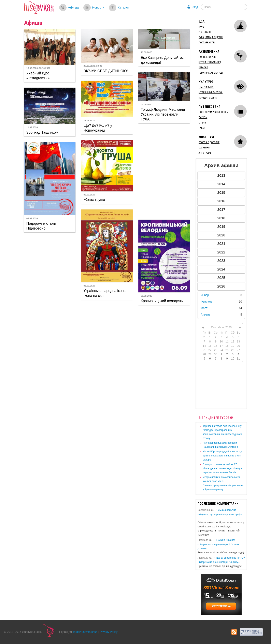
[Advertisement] (164, 171)
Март (204, 308)
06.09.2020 (146, 296)
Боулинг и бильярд (210, 62)
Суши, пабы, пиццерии (211, 37)
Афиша (73, 7)
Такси (202, 128)
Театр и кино (206, 87)
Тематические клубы (211, 73)
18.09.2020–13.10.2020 (38, 68)
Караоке (203, 68)
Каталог (123, 7)
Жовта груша (94, 200)
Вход (195, 7)
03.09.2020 (32, 218)
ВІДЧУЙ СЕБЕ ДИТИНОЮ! (106, 71)
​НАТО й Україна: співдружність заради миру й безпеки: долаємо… (219, 544)
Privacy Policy (109, 632)
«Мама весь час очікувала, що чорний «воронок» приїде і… (220, 514)
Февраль (206, 302)
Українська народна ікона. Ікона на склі (105, 293)
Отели (202, 123)
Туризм (203, 117)
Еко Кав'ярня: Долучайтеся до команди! (163, 60)
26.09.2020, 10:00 (93, 66)
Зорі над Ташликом (42, 132)
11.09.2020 (146, 52)
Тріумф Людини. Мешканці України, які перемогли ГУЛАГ (163, 114)
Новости (98, 7)
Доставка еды (207, 43)
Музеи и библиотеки (211, 92)
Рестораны (205, 32)
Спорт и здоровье (209, 142)
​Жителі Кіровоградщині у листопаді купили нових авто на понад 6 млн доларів (223, 456)
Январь (205, 295)
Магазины (204, 148)
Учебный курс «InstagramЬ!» (38, 76)
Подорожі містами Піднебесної (41, 226)
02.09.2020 (146, 104)
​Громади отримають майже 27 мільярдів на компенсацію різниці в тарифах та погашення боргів (222, 468)
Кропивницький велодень (162, 301)
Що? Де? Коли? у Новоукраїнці (98, 128)
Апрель (205, 314)
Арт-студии (205, 153)
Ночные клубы (207, 57)
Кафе (201, 27)
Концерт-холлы (208, 98)
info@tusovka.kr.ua (85, 632)
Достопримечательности (213, 112)
